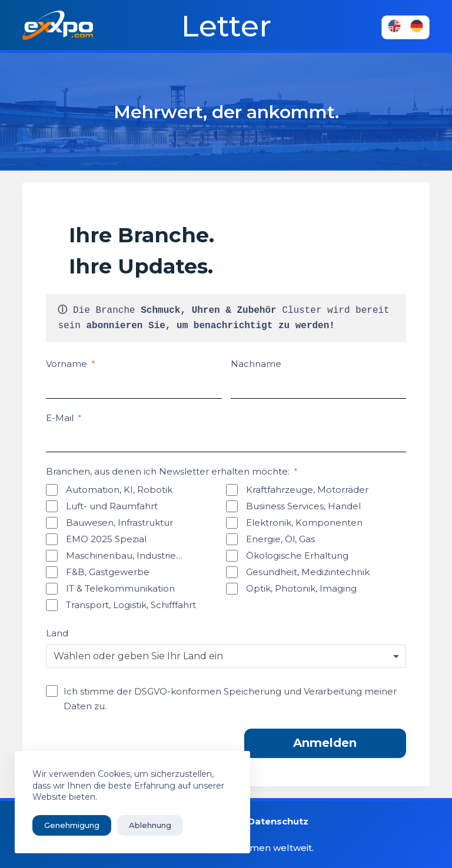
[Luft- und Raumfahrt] (52, 506)
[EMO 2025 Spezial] (52, 539)
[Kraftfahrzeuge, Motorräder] (232, 490)
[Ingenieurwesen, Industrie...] (52, 556)
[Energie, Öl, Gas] (232, 539)
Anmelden (325, 743)
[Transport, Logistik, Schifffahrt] (52, 605)
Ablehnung (150, 825)
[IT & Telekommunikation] (52, 589)
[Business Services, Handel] (232, 506)
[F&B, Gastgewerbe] (52, 572)
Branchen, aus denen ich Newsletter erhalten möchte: (168, 471)
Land (57, 633)
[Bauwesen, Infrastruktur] (52, 523)
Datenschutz (278, 821)
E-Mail (60, 418)
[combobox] (226, 656)
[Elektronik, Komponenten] (232, 523)
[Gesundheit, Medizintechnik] (232, 572)
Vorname (67, 364)
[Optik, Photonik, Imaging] (232, 589)
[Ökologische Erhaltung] (232, 556)
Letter (226, 26)
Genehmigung (72, 825)
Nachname (256, 364)
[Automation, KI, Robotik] (52, 490)
